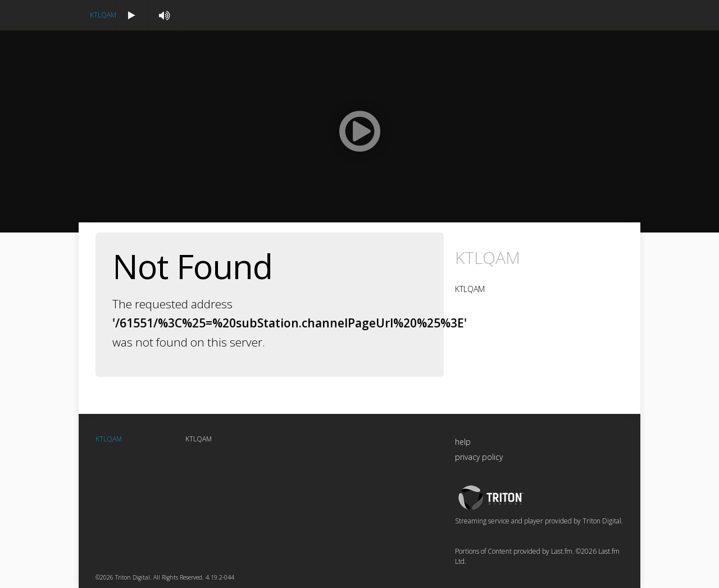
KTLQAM (103, 15)
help (463, 442)
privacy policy (479, 457)
